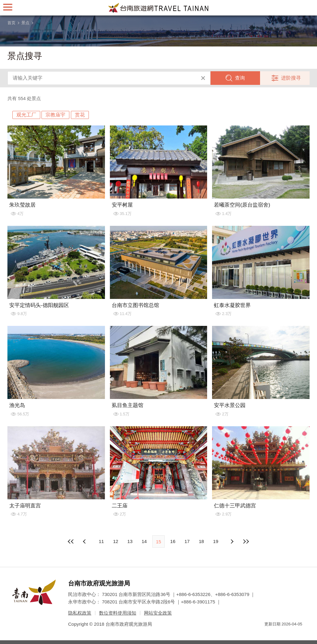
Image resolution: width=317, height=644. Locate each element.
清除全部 (203, 78)
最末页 (246, 541)
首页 (11, 23)
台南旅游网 (158, 8)
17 (187, 541)
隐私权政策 (80, 613)
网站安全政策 (158, 613)
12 (116, 541)
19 (216, 541)
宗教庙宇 (55, 115)
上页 (232, 541)
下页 (85, 541)
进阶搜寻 (291, 78)
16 (173, 541)
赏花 (80, 115)
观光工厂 (26, 115)
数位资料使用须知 (118, 613)
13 (130, 541)
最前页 (71, 541)
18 (201, 541)
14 (144, 541)
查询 (240, 78)
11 (101, 541)
